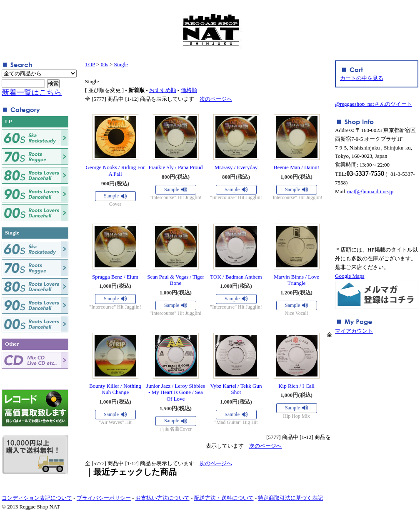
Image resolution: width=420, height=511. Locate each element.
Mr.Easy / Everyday (236, 167)
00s (105, 64)
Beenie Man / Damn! (296, 167)
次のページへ (216, 99)
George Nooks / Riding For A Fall (115, 171)
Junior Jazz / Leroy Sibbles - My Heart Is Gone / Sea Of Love (176, 392)
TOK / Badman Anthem (236, 277)
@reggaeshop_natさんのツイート (374, 104)
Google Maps (350, 276)
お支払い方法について (162, 498)
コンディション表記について (37, 498)
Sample (111, 196)
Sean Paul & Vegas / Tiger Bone (176, 280)
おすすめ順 (163, 90)
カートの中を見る (362, 78)
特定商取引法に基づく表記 (290, 498)
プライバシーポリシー (104, 498)
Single (121, 64)
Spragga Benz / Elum (115, 277)
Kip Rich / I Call (296, 386)
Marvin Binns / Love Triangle (296, 280)
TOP (90, 64)
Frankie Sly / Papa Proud (176, 167)
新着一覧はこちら (32, 92)
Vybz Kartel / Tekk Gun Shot (236, 389)
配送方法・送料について (224, 498)
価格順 (189, 90)
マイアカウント (354, 331)
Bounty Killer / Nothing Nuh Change (115, 389)
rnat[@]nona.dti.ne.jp (370, 191)
